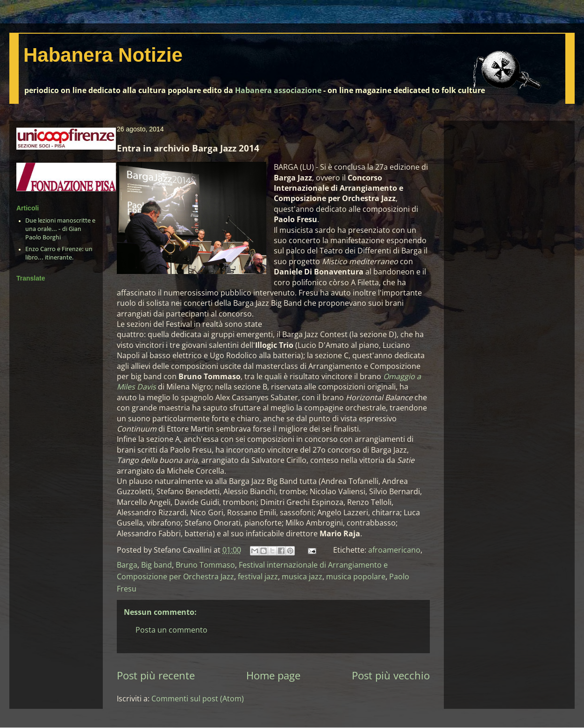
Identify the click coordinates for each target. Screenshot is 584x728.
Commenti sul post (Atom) (198, 699)
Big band (157, 565)
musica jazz (302, 577)
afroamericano (394, 550)
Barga (127, 565)
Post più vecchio (391, 675)
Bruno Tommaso (205, 565)
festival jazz (258, 577)
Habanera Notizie (103, 55)
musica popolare (356, 577)
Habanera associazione (278, 90)
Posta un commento (171, 630)
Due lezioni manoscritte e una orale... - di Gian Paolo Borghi (60, 229)
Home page (273, 675)
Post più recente (156, 675)
